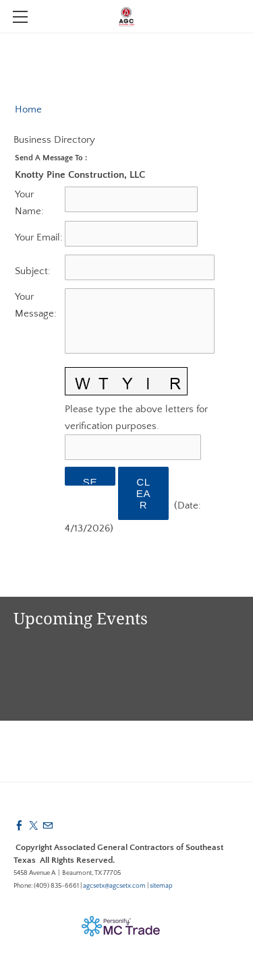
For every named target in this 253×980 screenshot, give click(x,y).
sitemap (161, 886)
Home (28, 109)
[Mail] (48, 826)
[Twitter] (33, 826)
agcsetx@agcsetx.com (114, 886)
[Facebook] (19, 826)
